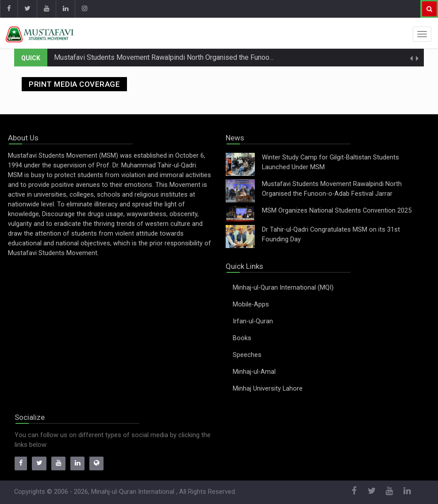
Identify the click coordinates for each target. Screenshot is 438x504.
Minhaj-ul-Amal (254, 372)
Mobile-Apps (251, 304)
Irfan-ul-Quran (253, 321)
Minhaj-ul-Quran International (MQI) (283, 288)
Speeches (247, 355)
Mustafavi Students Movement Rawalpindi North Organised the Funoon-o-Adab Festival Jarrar (199, 57)
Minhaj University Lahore (268, 389)
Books (242, 338)
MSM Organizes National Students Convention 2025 (337, 211)
